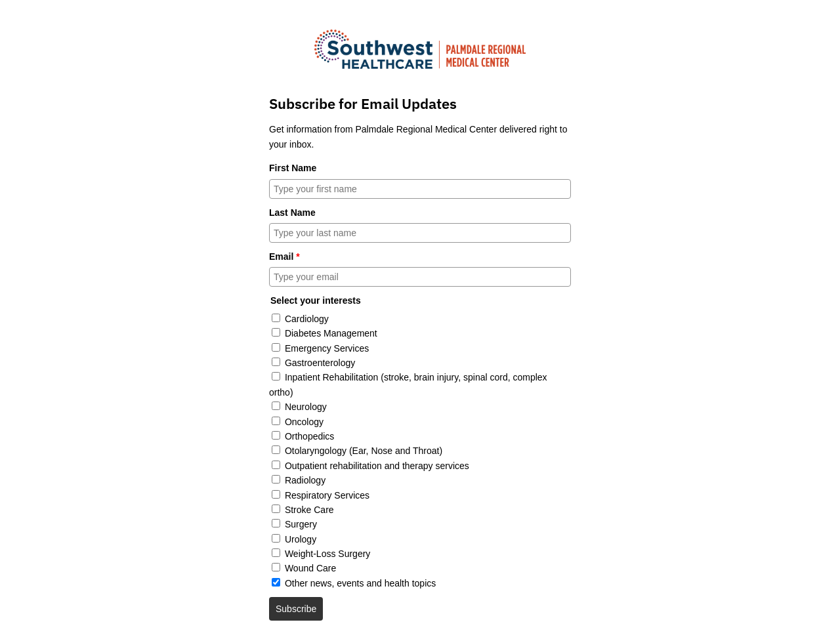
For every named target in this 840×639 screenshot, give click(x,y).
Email (284, 257)
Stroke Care (309, 510)
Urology (301, 539)
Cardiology (307, 319)
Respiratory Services (327, 495)
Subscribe (296, 609)
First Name (293, 168)
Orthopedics (309, 436)
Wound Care (310, 568)
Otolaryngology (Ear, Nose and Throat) (364, 451)
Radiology (305, 480)
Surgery (301, 524)
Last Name (292, 213)
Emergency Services (327, 348)
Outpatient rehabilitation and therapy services (377, 466)
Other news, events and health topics (360, 583)
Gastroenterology (320, 363)
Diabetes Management (331, 333)
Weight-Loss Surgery (327, 554)
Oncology (304, 422)
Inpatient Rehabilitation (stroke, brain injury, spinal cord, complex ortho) (408, 384)
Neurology (306, 407)
